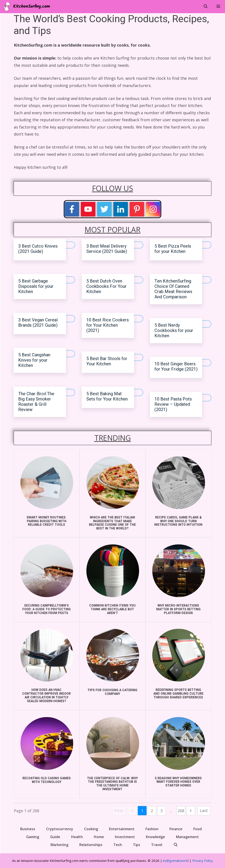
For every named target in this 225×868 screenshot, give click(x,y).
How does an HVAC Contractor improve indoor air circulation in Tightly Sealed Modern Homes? (46, 695)
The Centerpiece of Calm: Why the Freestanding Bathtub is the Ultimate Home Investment (112, 784)
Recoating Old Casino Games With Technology (47, 780)
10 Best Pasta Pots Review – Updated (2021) (173, 404)
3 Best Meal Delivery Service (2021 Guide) (107, 249)
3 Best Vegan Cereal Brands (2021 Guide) (38, 323)
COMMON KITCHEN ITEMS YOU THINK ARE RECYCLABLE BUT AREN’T (112, 609)
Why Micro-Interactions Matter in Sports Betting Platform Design (178, 609)
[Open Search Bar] (205, 7)
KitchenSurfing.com (32, 7)
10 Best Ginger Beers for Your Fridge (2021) (176, 367)
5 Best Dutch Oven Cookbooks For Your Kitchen (106, 286)
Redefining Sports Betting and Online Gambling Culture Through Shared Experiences (178, 694)
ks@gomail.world (176, 861)
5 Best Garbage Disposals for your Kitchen (36, 286)
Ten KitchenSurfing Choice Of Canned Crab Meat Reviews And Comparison (173, 289)
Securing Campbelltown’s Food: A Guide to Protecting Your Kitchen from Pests (47, 609)
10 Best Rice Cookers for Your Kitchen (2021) (108, 325)
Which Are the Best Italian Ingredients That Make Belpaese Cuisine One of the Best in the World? (112, 523)
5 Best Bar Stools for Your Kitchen (107, 361)
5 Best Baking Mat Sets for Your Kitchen (107, 396)
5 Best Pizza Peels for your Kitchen (173, 249)
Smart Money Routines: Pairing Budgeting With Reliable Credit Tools (46, 521)
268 (181, 811)
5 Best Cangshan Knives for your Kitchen (34, 360)
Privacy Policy (203, 861)
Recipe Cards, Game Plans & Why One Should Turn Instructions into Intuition (178, 521)
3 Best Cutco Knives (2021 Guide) (38, 249)
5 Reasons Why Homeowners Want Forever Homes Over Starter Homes (178, 782)
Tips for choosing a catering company (112, 692)
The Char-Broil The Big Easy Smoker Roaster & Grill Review (36, 402)
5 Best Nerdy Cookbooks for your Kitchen (174, 331)
